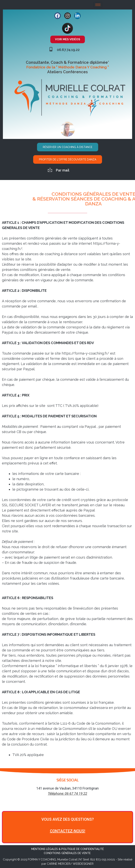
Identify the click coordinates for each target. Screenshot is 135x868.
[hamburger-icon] (98, 5)
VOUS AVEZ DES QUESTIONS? (68, 819)
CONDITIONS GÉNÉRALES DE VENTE (68, 853)
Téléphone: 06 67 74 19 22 (67, 794)
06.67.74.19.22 (68, 50)
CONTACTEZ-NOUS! (68, 831)
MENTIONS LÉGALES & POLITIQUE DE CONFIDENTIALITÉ (67, 849)
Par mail (63, 170)
